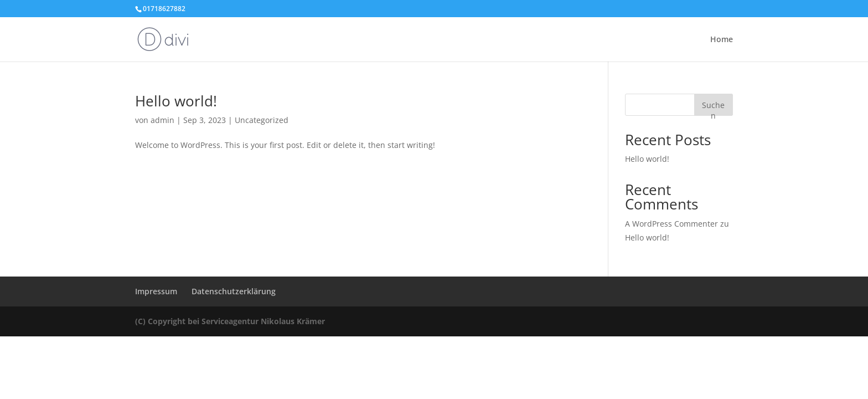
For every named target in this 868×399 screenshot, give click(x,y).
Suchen (713, 108)
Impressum (156, 291)
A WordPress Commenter (671, 224)
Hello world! (176, 101)
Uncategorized (262, 120)
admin (162, 120)
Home (722, 40)
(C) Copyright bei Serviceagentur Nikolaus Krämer (230, 321)
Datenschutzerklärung (234, 291)
